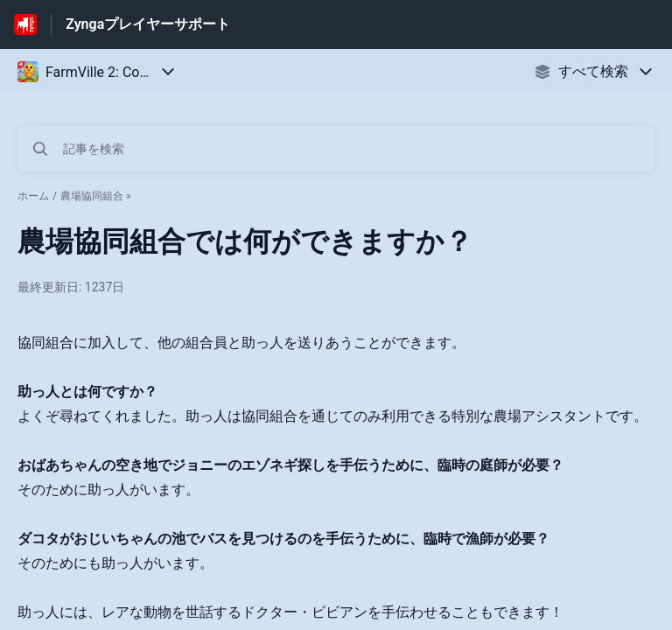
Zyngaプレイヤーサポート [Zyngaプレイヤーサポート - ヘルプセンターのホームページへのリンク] (148, 24)
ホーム (33, 196)
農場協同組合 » (96, 196)
